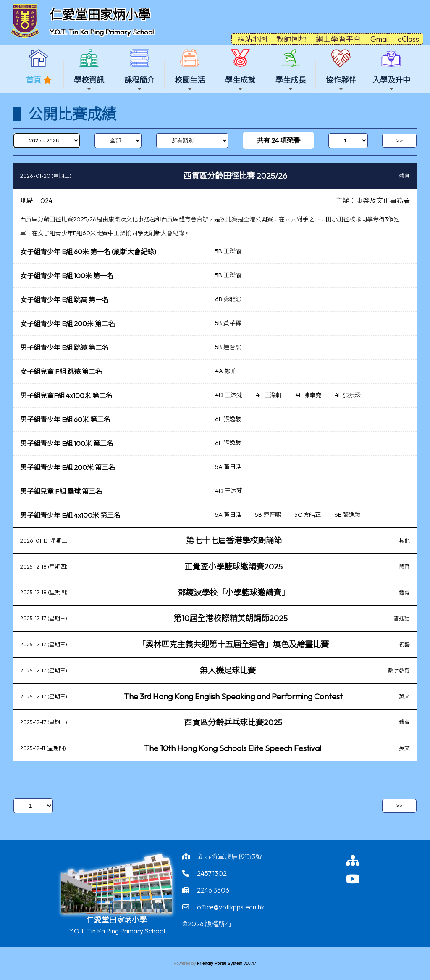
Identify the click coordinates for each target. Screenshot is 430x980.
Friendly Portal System (220, 963)
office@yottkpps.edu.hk (231, 907)
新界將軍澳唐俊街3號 (230, 856)
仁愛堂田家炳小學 (100, 15)
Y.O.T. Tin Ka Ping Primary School (102, 32)
